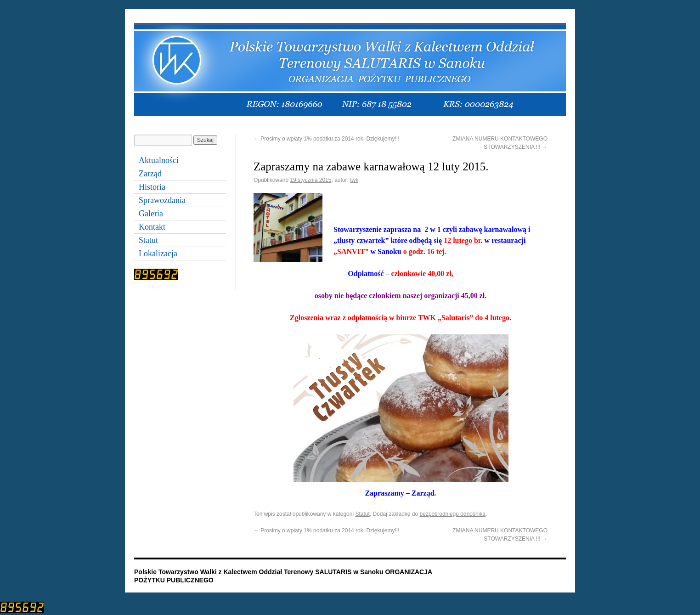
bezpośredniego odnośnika (453, 514)
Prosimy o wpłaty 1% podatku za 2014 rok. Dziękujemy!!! (326, 139)
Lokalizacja (158, 254)
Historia (152, 187)
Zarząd (150, 174)
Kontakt (152, 227)
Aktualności (159, 160)
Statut (362, 514)
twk (354, 180)
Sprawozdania (162, 200)
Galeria (151, 214)
